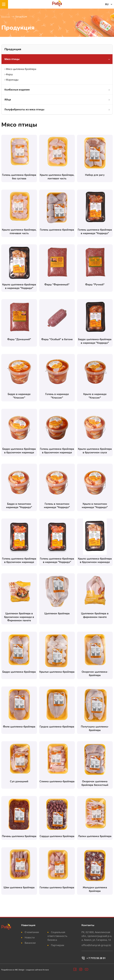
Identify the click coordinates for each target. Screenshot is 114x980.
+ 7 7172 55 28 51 (94, 958)
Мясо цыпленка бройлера (21, 69)
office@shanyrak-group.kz (96, 945)
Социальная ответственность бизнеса (57, 936)
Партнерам (58, 945)
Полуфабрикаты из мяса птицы (24, 109)
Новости (30, 937)
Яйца (8, 100)
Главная (6, 17)
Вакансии (30, 943)
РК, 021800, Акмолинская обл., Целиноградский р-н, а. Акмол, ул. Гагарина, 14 (97, 936)
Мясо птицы (12, 59)
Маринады (12, 80)
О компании (32, 932)
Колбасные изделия (17, 90)
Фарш (9, 74)
